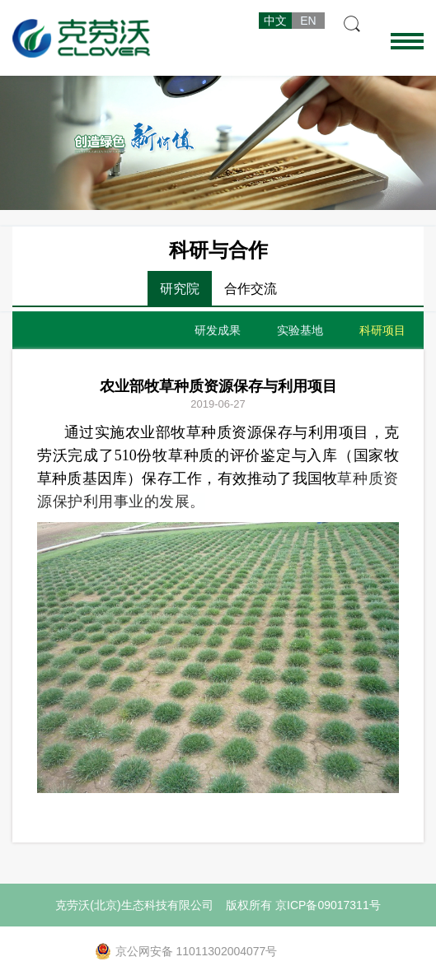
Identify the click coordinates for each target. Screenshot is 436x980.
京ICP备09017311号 (328, 905)
